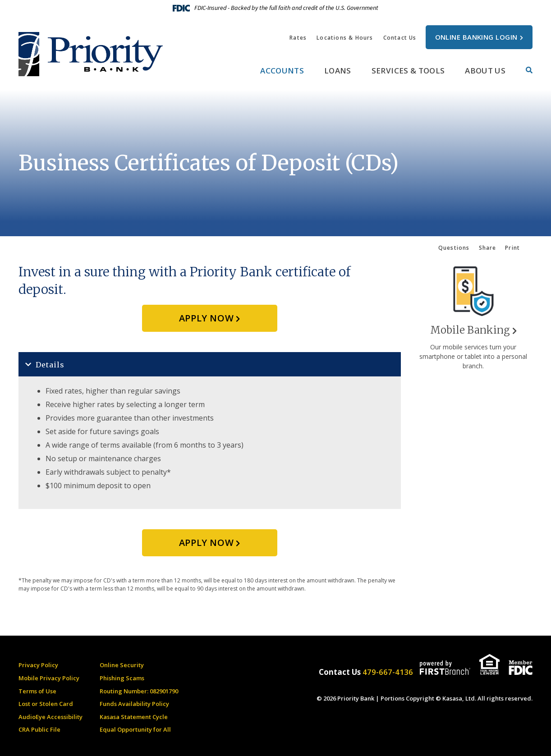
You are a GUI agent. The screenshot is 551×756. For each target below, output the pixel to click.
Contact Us (400, 38)
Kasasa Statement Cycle (134, 717)
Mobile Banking (470, 330)
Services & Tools (408, 71)
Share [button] (487, 248)
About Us (485, 71)
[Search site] (529, 70)
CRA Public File (39, 729)
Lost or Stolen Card (46, 704)
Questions (454, 248)
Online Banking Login (476, 37)
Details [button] (50, 365)
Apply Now (206, 318)
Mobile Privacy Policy (49, 678)
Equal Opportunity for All (135, 729)
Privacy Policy (38, 665)
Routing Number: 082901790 (139, 691)
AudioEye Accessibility (51, 717)
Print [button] (512, 248)
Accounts (282, 71)
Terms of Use (37, 691)
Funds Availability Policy (134, 704)
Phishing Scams (122, 678)
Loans (338, 71)
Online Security (122, 665)
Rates (298, 38)
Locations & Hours (345, 38)
